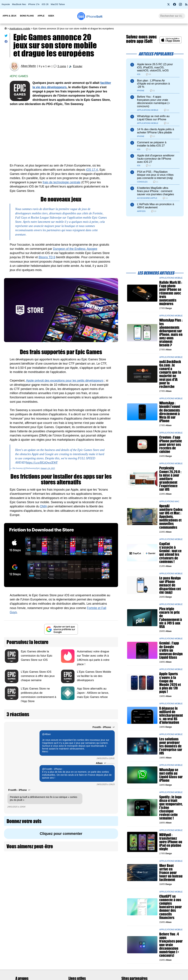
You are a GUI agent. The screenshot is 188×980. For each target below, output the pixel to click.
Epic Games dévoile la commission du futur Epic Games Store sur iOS (37, 656)
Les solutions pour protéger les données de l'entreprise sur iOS (171, 746)
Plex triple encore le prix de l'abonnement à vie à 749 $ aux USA (171, 618)
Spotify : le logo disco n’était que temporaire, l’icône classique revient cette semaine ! (171, 807)
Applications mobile (20, 29)
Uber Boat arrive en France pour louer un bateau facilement (171, 873)
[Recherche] (172, 16)
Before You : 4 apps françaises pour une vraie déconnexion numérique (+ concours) (153, 101)
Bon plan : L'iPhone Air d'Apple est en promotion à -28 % (153, 84)
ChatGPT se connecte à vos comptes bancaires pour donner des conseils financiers (171, 907)
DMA (43, 506)
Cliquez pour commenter (61, 834)
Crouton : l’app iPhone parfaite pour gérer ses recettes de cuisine (171, 444)
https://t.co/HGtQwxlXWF (42, 463)
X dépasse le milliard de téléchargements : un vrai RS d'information (171, 715)
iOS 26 (45, 4)
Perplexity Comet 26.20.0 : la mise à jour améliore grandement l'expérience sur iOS (170, 479)
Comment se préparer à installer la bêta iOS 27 (152, 144)
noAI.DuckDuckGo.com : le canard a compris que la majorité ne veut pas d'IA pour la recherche (170, 374)
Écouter (78, 66)
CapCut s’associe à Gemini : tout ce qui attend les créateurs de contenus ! (170, 553)
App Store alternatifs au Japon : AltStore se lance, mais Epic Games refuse (93, 693)
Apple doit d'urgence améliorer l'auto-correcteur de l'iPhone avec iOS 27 (156, 159)
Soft (94, 17)
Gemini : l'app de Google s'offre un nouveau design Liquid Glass (171, 650)
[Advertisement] (61, 135)
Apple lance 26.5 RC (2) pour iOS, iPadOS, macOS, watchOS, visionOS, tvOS (155, 67)
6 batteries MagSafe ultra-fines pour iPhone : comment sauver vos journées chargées (155, 191)
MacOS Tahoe (58, 4)
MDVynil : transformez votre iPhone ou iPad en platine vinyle (171, 842)
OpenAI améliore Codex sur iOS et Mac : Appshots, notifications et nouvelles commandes (171, 517)
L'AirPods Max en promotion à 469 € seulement (156, 206)
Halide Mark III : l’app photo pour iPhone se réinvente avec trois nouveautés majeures (171, 293)
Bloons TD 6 (47, 257)
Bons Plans (27, 16)
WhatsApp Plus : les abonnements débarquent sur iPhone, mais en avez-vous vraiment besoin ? (171, 333)
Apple (41, 16)
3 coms (62, 66)
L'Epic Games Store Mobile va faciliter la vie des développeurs (94, 676)
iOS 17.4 (92, 170)
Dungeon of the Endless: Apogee (75, 249)
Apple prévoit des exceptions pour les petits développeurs (65, 381)
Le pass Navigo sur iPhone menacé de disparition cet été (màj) (170, 585)
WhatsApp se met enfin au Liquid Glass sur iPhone (153, 118)
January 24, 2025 (48, 468)
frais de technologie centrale (61, 182)
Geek (51, 16)
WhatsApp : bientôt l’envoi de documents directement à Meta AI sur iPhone (170, 412)
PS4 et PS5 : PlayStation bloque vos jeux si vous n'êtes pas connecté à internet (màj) (155, 175)
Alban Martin (28, 66)
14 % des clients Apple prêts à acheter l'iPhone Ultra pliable (156, 131)
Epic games (20, 76)
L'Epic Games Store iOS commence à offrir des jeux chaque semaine (38, 676)
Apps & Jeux (9, 16)
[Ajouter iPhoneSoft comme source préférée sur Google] (61, 629)
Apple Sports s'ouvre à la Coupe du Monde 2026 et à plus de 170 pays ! (170, 683)
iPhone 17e (34, 4)
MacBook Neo (19, 4)
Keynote (6, 4)
